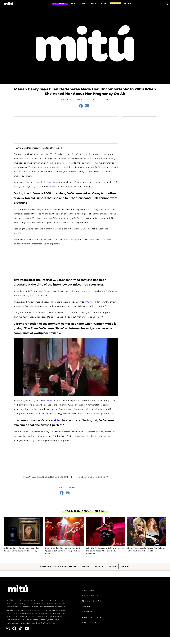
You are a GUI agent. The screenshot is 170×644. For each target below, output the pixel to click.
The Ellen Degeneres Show (92, 477)
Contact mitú (89, 623)
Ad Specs (87, 612)
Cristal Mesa (75, 99)
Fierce (86, 566)
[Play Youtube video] (66, 367)
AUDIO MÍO (115, 3)
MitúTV (99, 566)
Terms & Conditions (93, 601)
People (62, 409)
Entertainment (60, 3)
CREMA (103, 3)
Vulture (48, 182)
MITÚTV (128, 3)
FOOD (94, 3)
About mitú (88, 590)
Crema (113, 566)
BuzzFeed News (44, 401)
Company (87, 606)
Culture (84, 3)
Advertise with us (92, 617)
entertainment (67, 477)
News (74, 3)
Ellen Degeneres (47, 477)
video (57, 420)
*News (33, 477)
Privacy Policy (90, 596)
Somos (126, 566)
